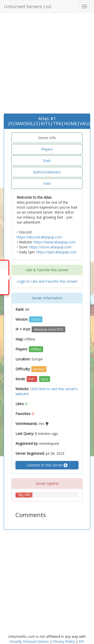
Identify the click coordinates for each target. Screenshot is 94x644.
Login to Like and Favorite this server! (47, 281)
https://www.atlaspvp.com (55, 242)
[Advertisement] (47, 64)
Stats (47, 161)
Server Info (47, 138)
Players (47, 149)
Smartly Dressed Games (29, 641)
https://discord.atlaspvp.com (39, 237)
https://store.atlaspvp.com (50, 247)
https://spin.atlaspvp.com (56, 252)
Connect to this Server (47, 465)
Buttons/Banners (47, 172)
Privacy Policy (64, 641)
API (82, 641)
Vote (47, 183)
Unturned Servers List (28, 6)
